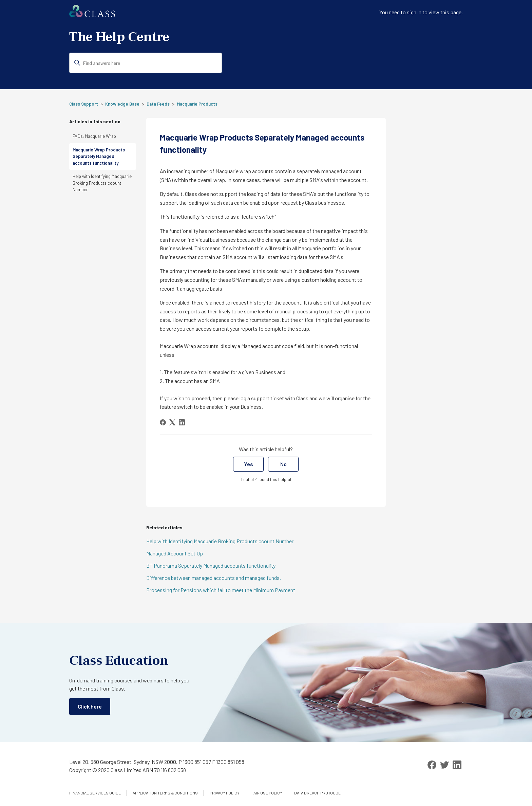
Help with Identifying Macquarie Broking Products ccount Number (102, 183)
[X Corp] (172, 422)
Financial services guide (95, 793)
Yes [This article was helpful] (249, 464)
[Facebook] (163, 422)
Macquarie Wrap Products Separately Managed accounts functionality (99, 156)
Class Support (84, 104)
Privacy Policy (225, 793)
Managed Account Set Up (175, 553)
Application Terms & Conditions (165, 793)
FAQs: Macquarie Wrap (94, 136)
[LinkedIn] (182, 422)
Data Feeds (158, 104)
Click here (90, 706)
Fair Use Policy (267, 793)
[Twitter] (444, 765)
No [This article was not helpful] (283, 464)
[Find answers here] (146, 63)
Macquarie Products (197, 104)
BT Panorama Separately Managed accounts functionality (211, 565)
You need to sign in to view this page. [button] (421, 12)
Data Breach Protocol (317, 793)
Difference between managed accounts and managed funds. (214, 578)
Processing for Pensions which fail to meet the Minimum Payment (221, 590)
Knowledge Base (122, 104)
